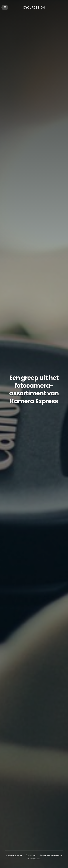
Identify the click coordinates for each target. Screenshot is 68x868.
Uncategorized (57, 855)
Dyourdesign (34, 7)
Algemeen (46, 855)
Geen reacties (35, 859)
